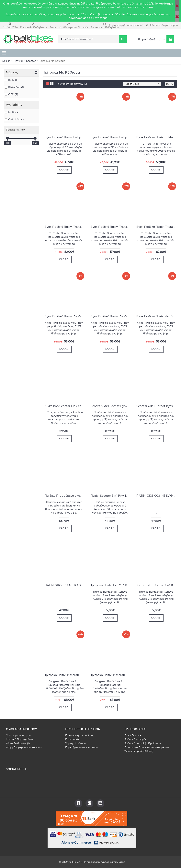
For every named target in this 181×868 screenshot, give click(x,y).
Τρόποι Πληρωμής (136, 739)
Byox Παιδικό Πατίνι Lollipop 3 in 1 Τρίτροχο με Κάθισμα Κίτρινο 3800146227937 (65, 137)
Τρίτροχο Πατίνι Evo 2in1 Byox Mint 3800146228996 (111, 585)
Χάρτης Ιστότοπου (76, 743)
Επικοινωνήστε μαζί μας (80, 735)
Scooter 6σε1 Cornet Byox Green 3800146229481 (111, 406)
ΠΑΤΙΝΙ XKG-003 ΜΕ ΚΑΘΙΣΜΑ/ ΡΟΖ (65, 585)
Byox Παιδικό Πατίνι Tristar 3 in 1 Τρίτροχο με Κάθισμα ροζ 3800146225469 (157, 227)
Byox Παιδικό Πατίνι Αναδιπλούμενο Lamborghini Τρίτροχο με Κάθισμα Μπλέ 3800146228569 (65, 316)
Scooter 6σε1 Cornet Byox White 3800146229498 (157, 406)
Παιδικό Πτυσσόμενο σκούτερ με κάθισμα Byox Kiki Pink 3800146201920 (65, 496)
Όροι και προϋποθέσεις (139, 751)
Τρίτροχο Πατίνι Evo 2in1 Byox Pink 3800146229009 (157, 585)
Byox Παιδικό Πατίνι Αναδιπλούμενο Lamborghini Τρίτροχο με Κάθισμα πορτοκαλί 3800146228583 (111, 316)
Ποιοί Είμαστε (133, 735)
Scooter (31, 61)
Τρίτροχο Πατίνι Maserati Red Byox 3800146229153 (111, 675)
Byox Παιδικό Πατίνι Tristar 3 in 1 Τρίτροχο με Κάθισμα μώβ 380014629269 (65, 227)
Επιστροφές (72, 739)
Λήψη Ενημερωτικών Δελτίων (24, 747)
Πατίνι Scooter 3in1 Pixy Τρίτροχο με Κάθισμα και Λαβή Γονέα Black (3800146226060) (111, 496)
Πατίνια (18, 61)
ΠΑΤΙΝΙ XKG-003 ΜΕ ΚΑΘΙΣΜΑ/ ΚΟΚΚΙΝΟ (157, 496)
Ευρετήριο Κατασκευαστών (82, 747)
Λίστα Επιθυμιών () (18, 743)
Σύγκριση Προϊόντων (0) (72, 84)
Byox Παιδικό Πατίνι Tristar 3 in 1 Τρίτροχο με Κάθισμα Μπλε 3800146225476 (157, 137)
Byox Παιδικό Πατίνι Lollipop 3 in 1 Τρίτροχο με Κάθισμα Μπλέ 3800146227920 (111, 137)
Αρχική (6, 61)
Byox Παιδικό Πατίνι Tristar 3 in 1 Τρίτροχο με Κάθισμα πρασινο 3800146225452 (111, 227)
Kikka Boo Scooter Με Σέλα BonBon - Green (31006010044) (65, 406)
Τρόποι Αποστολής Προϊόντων (143, 743)
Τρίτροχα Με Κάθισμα (52, 61)
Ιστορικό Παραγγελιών (19, 739)
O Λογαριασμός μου (18, 735)
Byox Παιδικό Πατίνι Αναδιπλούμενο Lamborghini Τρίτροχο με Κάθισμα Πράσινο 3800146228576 (157, 316)
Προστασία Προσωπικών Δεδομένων (147, 747)
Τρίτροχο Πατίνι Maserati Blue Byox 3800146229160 (65, 675)
